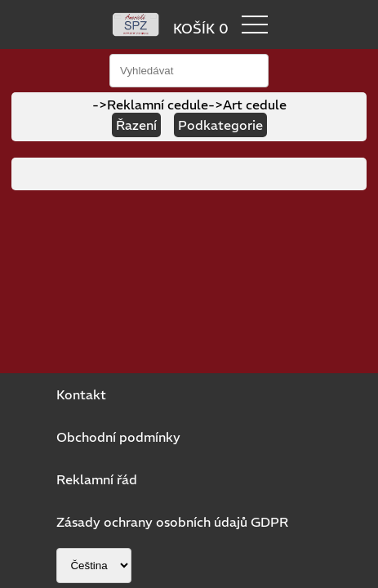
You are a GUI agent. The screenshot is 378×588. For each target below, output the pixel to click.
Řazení (136, 125)
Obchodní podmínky (118, 437)
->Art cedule (247, 105)
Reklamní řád (97, 479)
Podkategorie (220, 125)
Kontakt (81, 394)
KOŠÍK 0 (201, 29)
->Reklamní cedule (150, 105)
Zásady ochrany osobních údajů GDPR (172, 522)
